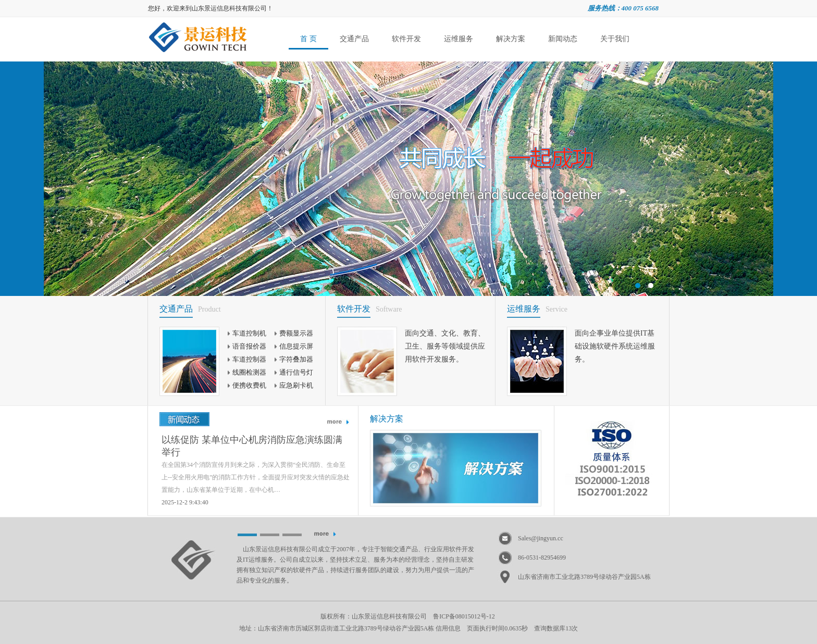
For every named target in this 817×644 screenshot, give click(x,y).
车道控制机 (249, 333)
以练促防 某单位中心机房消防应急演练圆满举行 (252, 446)
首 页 (308, 39)
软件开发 (406, 39)
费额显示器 (296, 333)
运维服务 (459, 39)
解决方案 (511, 39)
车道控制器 (249, 359)
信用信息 (448, 628)
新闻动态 (563, 39)
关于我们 (615, 39)
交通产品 (354, 39)
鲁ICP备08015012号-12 (464, 616)
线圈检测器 (249, 372)
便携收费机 (249, 385)
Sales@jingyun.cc (541, 538)
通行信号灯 (296, 372)
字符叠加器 (296, 359)
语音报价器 (249, 346)
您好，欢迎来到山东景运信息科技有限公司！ (211, 8)
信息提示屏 (296, 346)
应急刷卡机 (296, 385)
